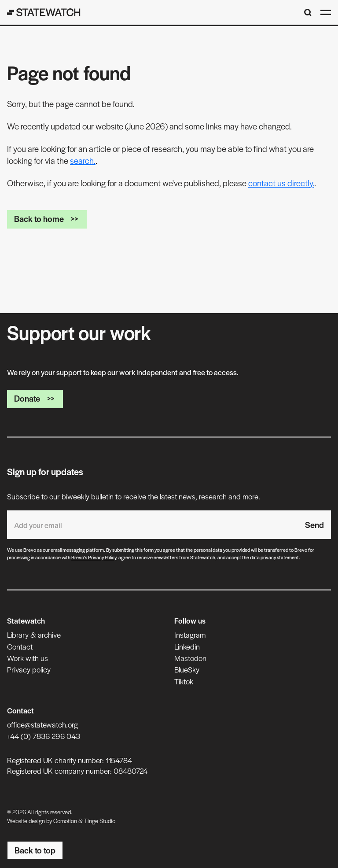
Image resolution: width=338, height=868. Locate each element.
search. (83, 161)
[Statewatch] (44, 12)
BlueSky (187, 669)
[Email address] (152, 525)
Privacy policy (29, 669)
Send (314, 525)
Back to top (35, 850)
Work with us (28, 658)
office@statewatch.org (42, 724)
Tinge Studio (100, 821)
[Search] (308, 13)
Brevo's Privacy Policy (94, 557)
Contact (20, 646)
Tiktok (184, 681)
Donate (35, 398)
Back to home (47, 219)
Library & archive (34, 635)
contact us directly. (281, 183)
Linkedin (187, 646)
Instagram (190, 635)
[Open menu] (326, 12)
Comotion (65, 821)
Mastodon (190, 658)
